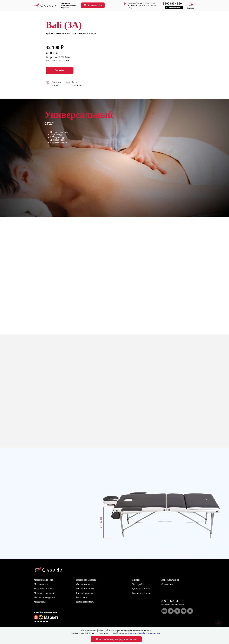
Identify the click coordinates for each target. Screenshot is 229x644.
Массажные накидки (44, 593)
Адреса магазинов (170, 580)
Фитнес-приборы (84, 593)
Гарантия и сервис (141, 593)
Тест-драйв (138, 584)
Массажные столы (85, 589)
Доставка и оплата (141, 589)
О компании (167, 584)
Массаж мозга (41, 584)
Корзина (191, 7)
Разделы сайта (92, 5)
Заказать (60, 70)
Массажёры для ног (44, 589)
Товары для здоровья (86, 580)
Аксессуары (82, 597)
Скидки (136, 580)
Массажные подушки (44, 597)
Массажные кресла (43, 580)
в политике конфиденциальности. (144, 633)
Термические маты (85, 602)
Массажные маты (84, 584)
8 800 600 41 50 (173, 601)
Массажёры (40, 602)
